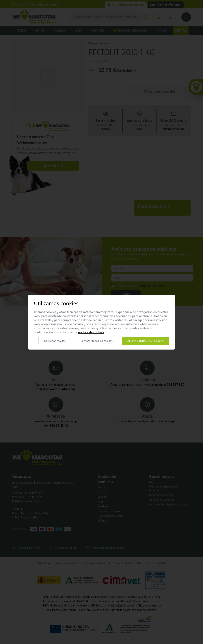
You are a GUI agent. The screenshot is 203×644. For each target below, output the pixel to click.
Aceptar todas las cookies (145, 341)
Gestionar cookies (55, 341)
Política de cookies (91, 332)
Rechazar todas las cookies (97, 341)
